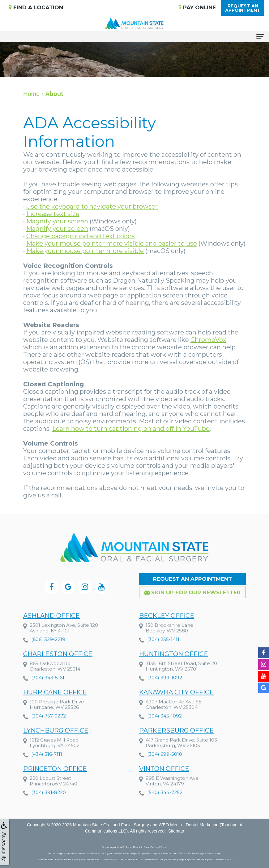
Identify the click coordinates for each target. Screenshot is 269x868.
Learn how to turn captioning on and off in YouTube (131, 429)
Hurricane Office (55, 704)
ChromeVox (208, 340)
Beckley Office (167, 628)
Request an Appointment (192, 579)
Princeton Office (55, 781)
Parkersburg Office (176, 742)
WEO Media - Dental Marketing (189, 825)
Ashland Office (51, 628)
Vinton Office (164, 781)
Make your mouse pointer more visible (85, 251)
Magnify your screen (57, 221)
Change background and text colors (81, 236)
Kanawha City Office (176, 704)
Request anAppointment (243, 8)
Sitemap (176, 831)
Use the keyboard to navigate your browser (92, 206)
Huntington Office (174, 666)
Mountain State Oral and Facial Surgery (111, 825)
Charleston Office (58, 666)
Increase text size (53, 214)
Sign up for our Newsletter (192, 592)
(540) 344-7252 (165, 804)
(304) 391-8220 (49, 804)
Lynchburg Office (56, 742)
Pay (197, 7)
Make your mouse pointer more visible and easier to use (112, 243)
